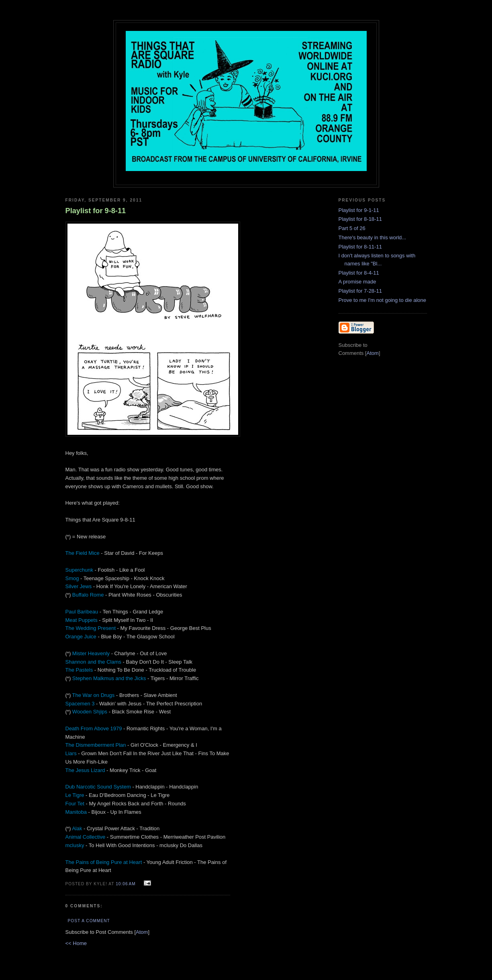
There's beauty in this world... (373, 237)
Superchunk (79, 570)
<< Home (76, 943)
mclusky (75, 845)
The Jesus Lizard (85, 770)
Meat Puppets (82, 620)
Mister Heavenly (91, 653)
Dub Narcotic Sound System (98, 787)
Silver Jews (79, 586)
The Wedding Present (91, 628)
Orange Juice (81, 637)
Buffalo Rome (88, 595)
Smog (72, 578)
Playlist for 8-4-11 (359, 273)
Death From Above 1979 (94, 728)
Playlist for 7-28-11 (360, 291)
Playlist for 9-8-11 (96, 211)
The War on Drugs (94, 695)
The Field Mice (83, 553)
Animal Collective (86, 837)
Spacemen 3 (80, 704)
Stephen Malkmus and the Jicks (109, 678)
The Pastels (79, 670)
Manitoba (76, 812)
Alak (77, 828)
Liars (71, 753)
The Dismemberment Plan (96, 745)
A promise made (357, 282)
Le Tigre (75, 795)
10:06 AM (126, 884)
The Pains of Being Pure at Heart (104, 862)
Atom (142, 932)
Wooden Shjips (90, 712)
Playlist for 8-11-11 (360, 247)
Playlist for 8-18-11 (360, 219)
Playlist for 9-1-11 (359, 210)
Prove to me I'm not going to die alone (383, 300)
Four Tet (75, 804)
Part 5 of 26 (352, 228)
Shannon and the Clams (93, 662)
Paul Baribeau (82, 612)
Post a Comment (89, 921)
